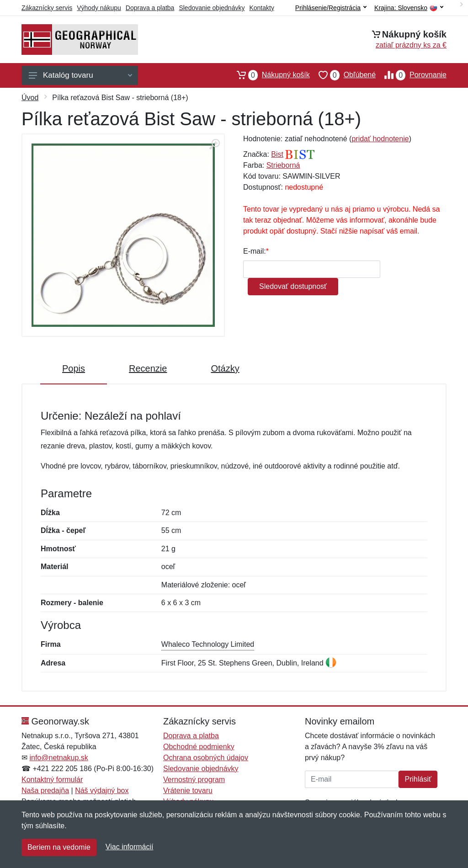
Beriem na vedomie (59, 847)
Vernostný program (194, 780)
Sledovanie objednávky (212, 8)
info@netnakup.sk (58, 758)
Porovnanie (411, 75)
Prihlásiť (418, 779)
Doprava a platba (150, 8)
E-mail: (255, 251)
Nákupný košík (269, 75)
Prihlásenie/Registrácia (331, 8)
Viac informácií (130, 847)
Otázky (225, 368)
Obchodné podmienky (199, 747)
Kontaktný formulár (52, 780)
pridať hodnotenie (380, 139)
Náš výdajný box (102, 791)
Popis (74, 368)
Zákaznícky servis (47, 8)
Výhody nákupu (99, 8)
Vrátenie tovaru (188, 791)
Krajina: (409, 8)
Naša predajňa (45, 791)
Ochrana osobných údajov (206, 758)
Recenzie (148, 368)
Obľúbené (343, 75)
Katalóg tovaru (80, 75)
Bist (277, 154)
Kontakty (261, 8)
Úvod (30, 98)
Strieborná (283, 165)
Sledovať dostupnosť (293, 286)
